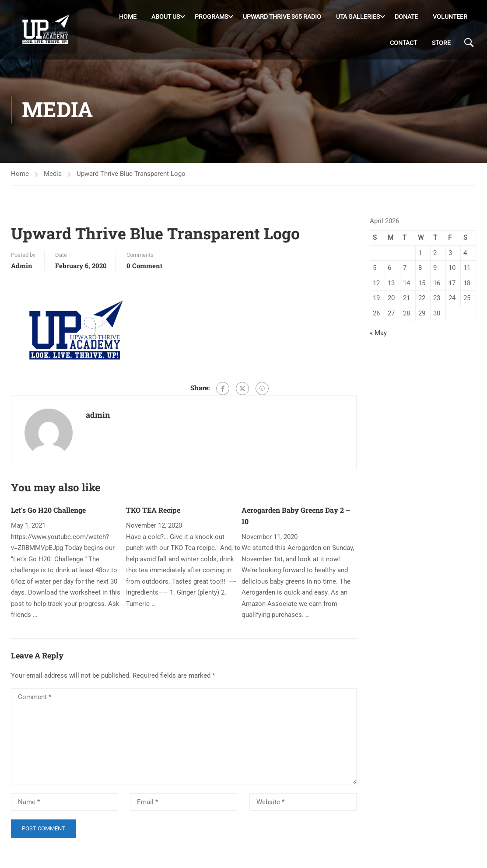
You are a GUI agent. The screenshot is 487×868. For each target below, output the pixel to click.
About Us (166, 17)
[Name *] (65, 806)
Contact (403, 43)
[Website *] (303, 806)
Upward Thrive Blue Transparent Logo (131, 178)
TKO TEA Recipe (153, 514)
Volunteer (450, 17)
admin (22, 269)
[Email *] (184, 806)
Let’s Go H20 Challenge (48, 514)
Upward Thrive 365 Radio (282, 17)
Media (53, 178)
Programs (211, 17)
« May (378, 337)
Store (441, 43)
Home (128, 17)
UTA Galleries (358, 17)
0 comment (144, 269)
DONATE (406, 17)
